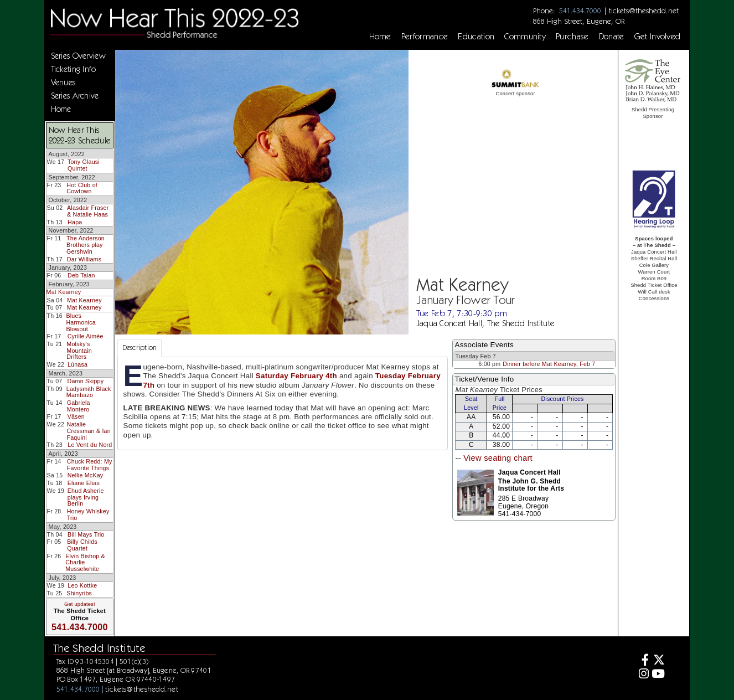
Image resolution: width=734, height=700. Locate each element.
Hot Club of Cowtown (82, 188)
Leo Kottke (82, 585)
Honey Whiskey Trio (88, 514)
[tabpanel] (283, 403)
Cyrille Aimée (86, 336)
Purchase (572, 37)
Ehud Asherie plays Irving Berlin (86, 497)
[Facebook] (642, 661)
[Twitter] (658, 661)
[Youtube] (658, 675)
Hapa (75, 222)
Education (476, 37)
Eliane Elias (84, 483)
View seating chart (498, 458)
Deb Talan (81, 275)
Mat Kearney (64, 292)
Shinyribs (79, 593)
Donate (612, 37)
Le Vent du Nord (90, 445)
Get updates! (80, 604)
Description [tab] (140, 348)
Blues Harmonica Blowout (81, 322)
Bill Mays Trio (86, 534)
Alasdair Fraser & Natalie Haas (88, 211)
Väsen (76, 416)
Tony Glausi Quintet (84, 165)
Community (525, 37)
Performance (425, 37)
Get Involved (658, 37)
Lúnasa (77, 364)
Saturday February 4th (296, 376)
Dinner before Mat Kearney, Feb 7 (549, 364)
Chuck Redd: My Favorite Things (90, 465)
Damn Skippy (86, 381)
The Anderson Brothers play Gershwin (86, 245)
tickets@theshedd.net (644, 11)
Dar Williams (84, 259)
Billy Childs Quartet (82, 545)
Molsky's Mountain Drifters (79, 350)
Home (380, 37)
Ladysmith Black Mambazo (89, 392)
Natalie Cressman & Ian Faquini (88, 431)
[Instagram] (642, 675)
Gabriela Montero (79, 406)
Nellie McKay (86, 475)
